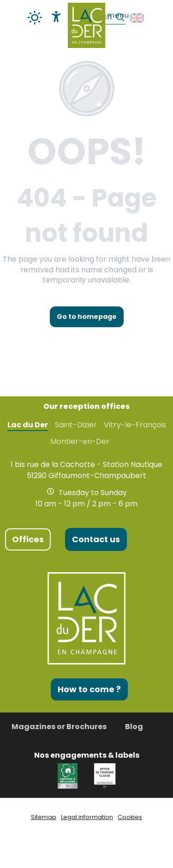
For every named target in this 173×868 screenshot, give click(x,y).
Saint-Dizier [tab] (76, 425)
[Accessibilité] (56, 17)
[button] (138, 18)
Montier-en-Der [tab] (80, 442)
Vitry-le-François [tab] (135, 425)
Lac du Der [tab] (28, 425)
